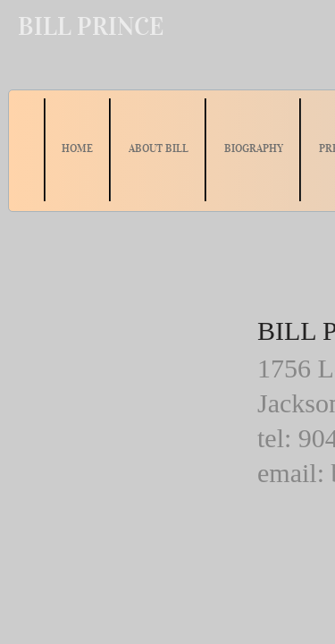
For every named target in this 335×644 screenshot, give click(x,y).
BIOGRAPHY (254, 148)
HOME (77, 148)
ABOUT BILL (159, 148)
